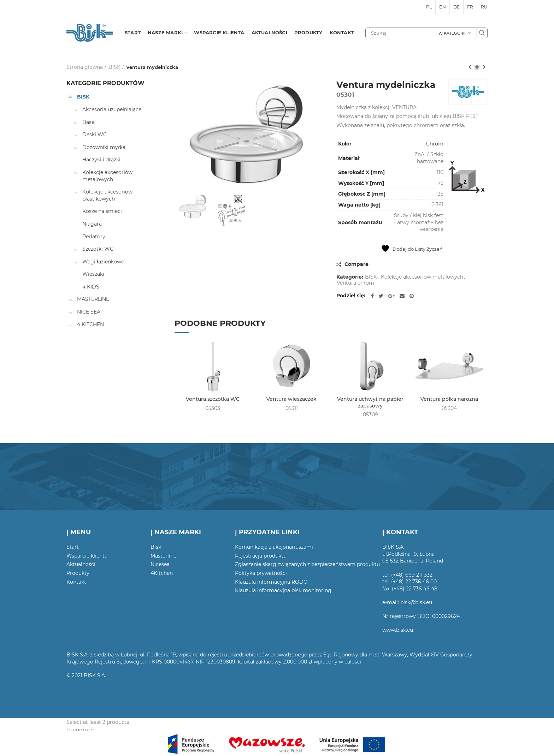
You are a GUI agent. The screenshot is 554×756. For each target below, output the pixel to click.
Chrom (435, 144)
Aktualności (81, 564)
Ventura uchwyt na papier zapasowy (370, 402)
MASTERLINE (93, 299)
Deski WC (95, 135)
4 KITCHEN (90, 325)
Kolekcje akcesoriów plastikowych (107, 195)
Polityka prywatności (261, 573)
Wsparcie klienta (87, 556)
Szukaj (482, 33)
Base (88, 122)
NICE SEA (89, 312)
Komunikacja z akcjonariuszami (274, 547)
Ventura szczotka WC (213, 399)
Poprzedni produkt (470, 68)
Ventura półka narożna (449, 399)
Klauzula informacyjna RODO (271, 582)
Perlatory (94, 237)
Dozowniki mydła (104, 147)
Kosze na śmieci (102, 211)
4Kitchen (162, 573)
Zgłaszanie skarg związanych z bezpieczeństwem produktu (307, 564)
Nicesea (160, 564)
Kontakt (76, 582)
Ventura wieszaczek (291, 399)
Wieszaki (93, 274)
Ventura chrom (355, 283)
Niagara (92, 224)
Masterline (163, 556)
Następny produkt (484, 68)
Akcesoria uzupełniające (112, 109)
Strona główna (85, 67)
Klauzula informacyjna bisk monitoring (283, 590)
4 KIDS (91, 287)
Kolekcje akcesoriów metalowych (422, 277)
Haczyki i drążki (101, 160)
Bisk (156, 547)
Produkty (78, 573)
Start (73, 547)
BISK (114, 67)
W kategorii (452, 33)
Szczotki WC (98, 249)
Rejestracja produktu (261, 556)
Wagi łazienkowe (103, 262)
